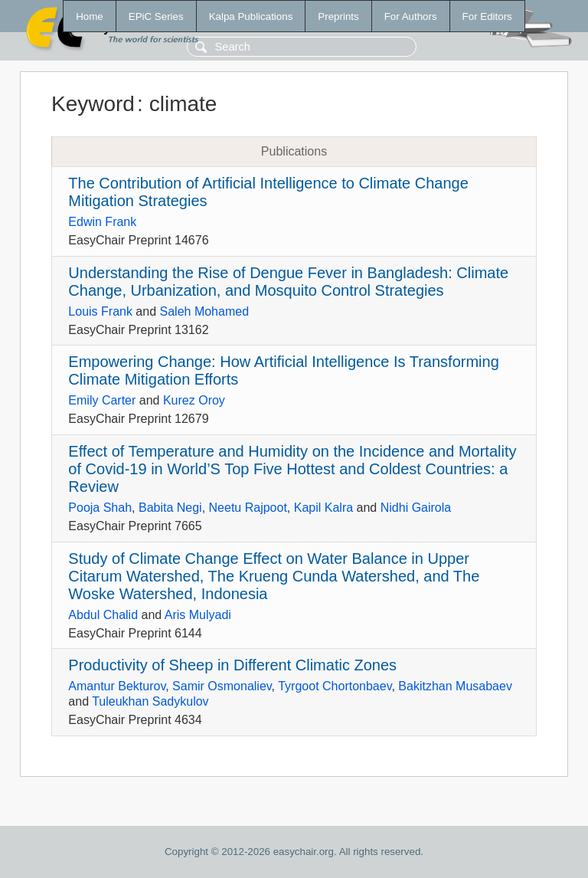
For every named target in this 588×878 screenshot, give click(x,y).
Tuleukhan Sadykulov (150, 701)
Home (90, 16)
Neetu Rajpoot (248, 508)
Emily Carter (102, 400)
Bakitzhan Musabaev (455, 686)
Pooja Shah (100, 508)
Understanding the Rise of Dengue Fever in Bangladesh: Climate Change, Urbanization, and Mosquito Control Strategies (288, 282)
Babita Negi (170, 508)
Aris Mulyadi (198, 615)
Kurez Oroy (194, 400)
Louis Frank (100, 311)
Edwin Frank (102, 222)
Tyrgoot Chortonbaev (335, 686)
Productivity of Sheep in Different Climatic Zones (232, 665)
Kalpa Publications (251, 16)
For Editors (487, 16)
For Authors (411, 16)
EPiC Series (156, 16)
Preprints (338, 16)
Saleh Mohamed (205, 311)
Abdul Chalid (103, 615)
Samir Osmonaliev (222, 686)
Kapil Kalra (323, 508)
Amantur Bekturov (117, 686)
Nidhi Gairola (416, 508)
